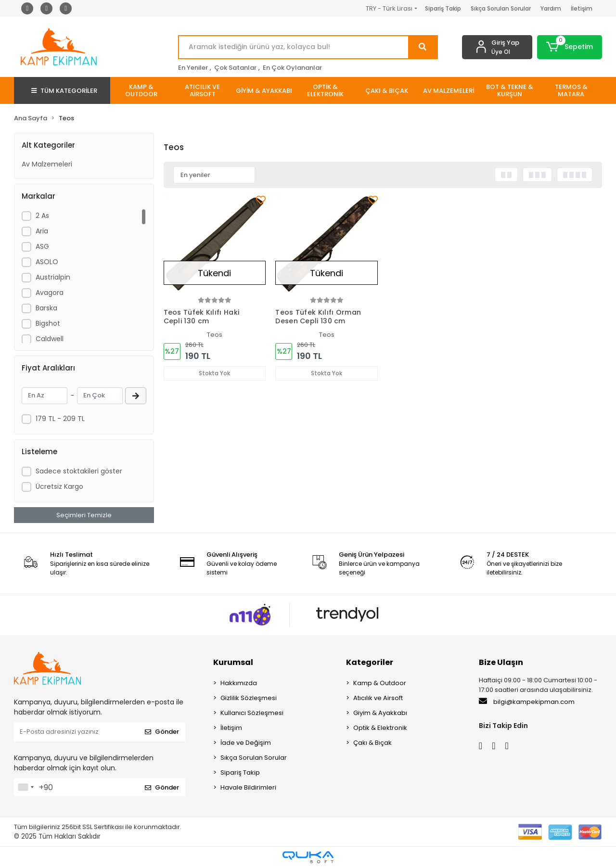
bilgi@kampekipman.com (527, 702)
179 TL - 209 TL (60, 419)
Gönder (162, 732)
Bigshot (48, 323)
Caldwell (50, 339)
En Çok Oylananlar (292, 68)
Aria (42, 231)
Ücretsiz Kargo (59, 486)
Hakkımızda (239, 683)
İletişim (582, 8)
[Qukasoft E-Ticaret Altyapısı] (308, 857)
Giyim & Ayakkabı (380, 713)
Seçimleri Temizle (84, 515)
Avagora (50, 293)
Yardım (551, 8)
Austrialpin (53, 277)
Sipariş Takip (443, 8)
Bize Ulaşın (501, 662)
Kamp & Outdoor (380, 683)
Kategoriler (370, 662)
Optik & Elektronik (380, 728)
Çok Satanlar (235, 68)
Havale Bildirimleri (248, 787)
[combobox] (26, 787)
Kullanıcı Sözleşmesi (252, 713)
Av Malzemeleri (47, 164)
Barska (46, 308)
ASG (42, 246)
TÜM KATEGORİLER (64, 91)
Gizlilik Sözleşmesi (249, 698)
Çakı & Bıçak (372, 743)
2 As (42, 216)
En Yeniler (193, 68)
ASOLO (47, 262)
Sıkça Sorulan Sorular (501, 8)
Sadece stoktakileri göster (79, 471)
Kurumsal (233, 662)
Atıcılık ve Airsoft (378, 698)
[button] (570, 47)
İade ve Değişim (246, 743)
